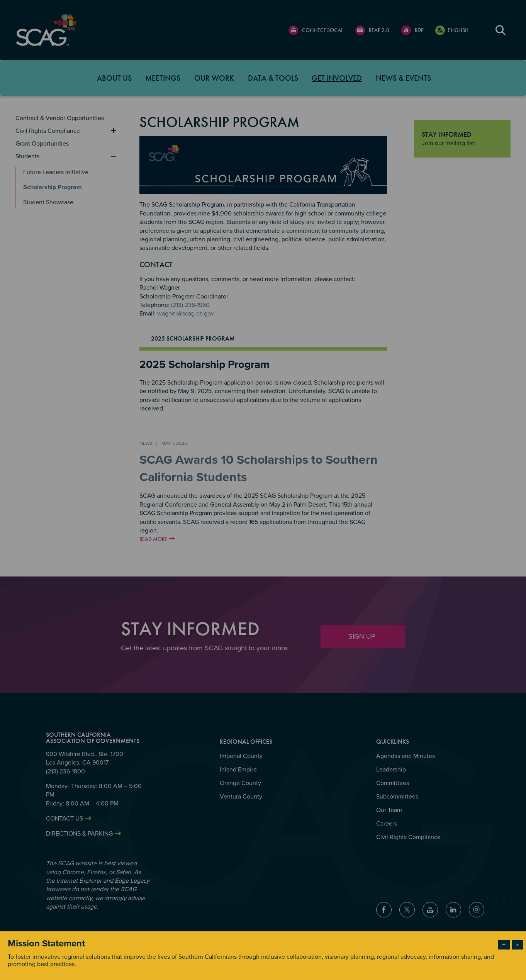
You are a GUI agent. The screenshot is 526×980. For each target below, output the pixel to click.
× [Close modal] (518, 945)
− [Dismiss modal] (504, 945)
